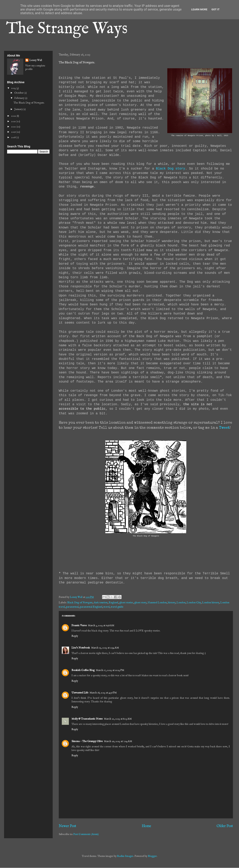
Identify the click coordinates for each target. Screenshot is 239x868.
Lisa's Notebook (81, 648)
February (20, 98)
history (172, 603)
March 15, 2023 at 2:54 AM (105, 648)
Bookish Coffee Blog (83, 670)
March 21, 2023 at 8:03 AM (118, 719)
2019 (14, 132)
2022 (14, 116)
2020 (14, 127)
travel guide (117, 607)
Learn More (199, 9)
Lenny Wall (36, 60)
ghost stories (126, 603)
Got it (216, 9)
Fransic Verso (79, 625)
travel (107, 607)
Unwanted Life (80, 693)
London (181, 603)
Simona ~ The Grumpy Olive (87, 741)
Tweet (224, 428)
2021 (14, 121)
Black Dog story (171, 169)
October (19, 93)
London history (211, 603)
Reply (75, 636)
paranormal (72, 607)
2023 (14, 88)
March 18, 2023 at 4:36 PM (103, 693)
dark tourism (101, 603)
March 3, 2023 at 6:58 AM (101, 625)
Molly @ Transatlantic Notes (87, 719)
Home (146, 826)
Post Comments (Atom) (86, 834)
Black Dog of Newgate (80, 603)
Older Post (225, 826)
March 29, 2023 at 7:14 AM (118, 741)
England (113, 603)
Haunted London (157, 603)
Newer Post (67, 826)
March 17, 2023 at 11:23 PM (110, 670)
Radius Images (125, 856)
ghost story (140, 603)
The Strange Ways (67, 29)
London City (194, 603)
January (19, 109)
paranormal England (91, 607)
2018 (14, 137)
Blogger (152, 856)
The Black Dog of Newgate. (29, 103)
